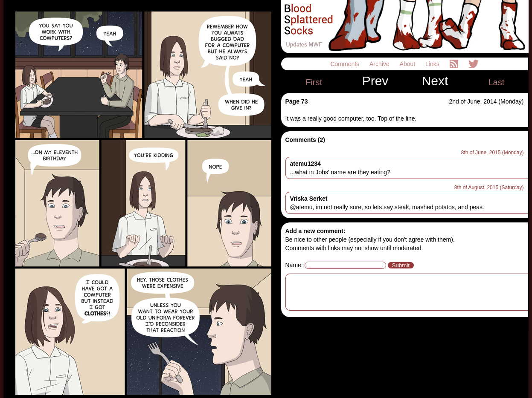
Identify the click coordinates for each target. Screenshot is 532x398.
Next (435, 81)
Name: (294, 265)
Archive (380, 64)
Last (496, 82)
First (314, 82)
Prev (375, 81)
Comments (346, 64)
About (408, 64)
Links (433, 64)
